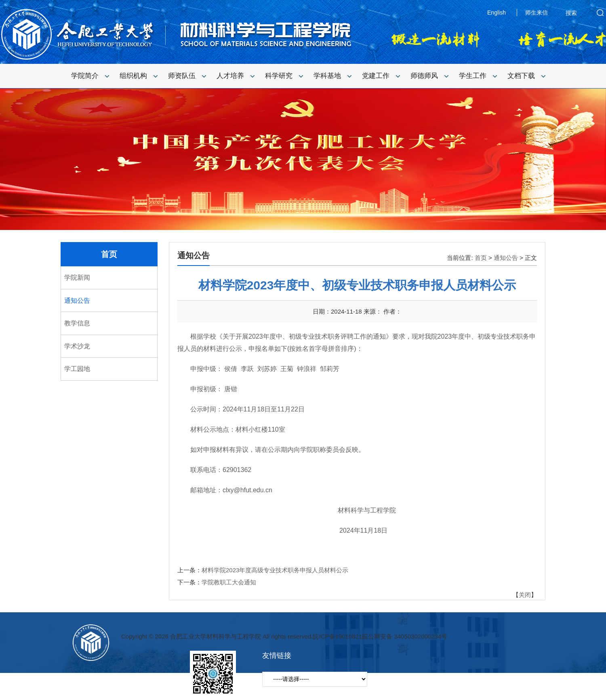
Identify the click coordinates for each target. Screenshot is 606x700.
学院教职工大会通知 (229, 582)
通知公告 (77, 300)
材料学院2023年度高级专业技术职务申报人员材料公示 (275, 570)
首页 (109, 254)
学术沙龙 (77, 346)
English (497, 13)
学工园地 (77, 369)
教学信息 (77, 323)
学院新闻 (77, 277)
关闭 (525, 595)
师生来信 (537, 13)
